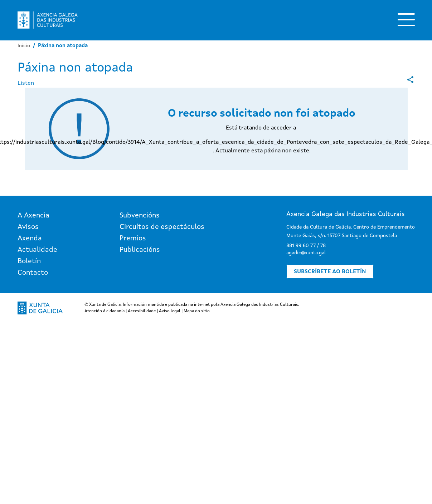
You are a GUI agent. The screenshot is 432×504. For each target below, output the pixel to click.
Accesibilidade (142, 311)
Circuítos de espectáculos (162, 227)
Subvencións (140, 216)
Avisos (28, 227)
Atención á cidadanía (105, 311)
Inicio (24, 46)
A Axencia (33, 216)
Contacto (33, 273)
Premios (133, 239)
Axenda (30, 239)
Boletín (29, 261)
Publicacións (140, 250)
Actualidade (37, 250)
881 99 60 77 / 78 (306, 246)
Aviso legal (170, 311)
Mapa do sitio (197, 311)
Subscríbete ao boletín (330, 272)
